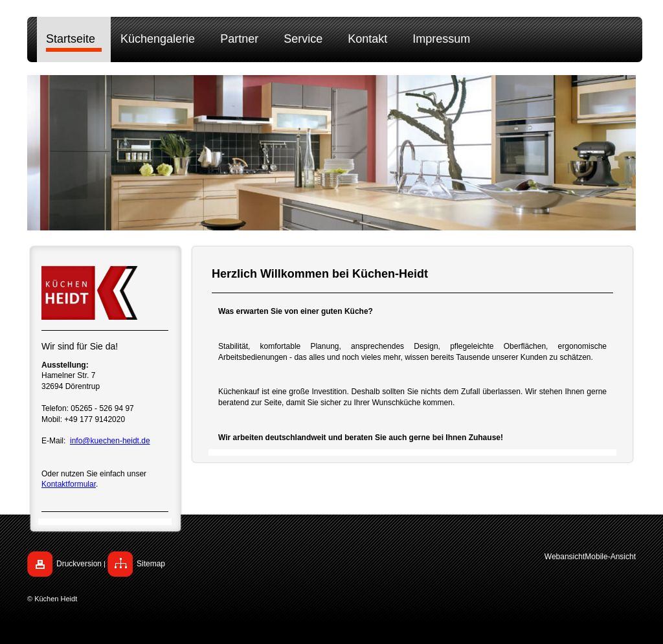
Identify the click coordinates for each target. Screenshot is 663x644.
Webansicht (565, 557)
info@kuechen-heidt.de (110, 441)
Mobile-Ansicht (610, 557)
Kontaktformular (69, 484)
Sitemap (151, 564)
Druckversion (79, 564)
